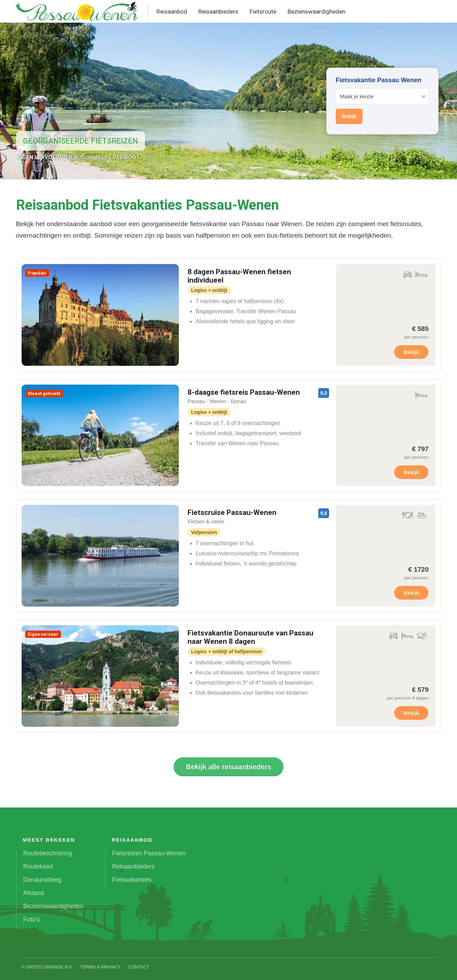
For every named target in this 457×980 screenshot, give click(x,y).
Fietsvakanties (132, 880)
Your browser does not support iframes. (382, 101)
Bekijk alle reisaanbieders (228, 767)
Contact (139, 967)
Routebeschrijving (48, 853)
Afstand (34, 893)
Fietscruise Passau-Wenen (232, 512)
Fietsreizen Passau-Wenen (149, 853)
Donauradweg (43, 880)
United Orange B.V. (49, 967)
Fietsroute (263, 11)
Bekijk (411, 352)
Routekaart (38, 866)
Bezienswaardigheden (317, 11)
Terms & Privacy (100, 967)
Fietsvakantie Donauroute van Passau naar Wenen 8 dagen (250, 637)
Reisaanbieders (218, 11)
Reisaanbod (172, 11)
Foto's (32, 919)
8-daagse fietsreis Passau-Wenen (244, 392)
